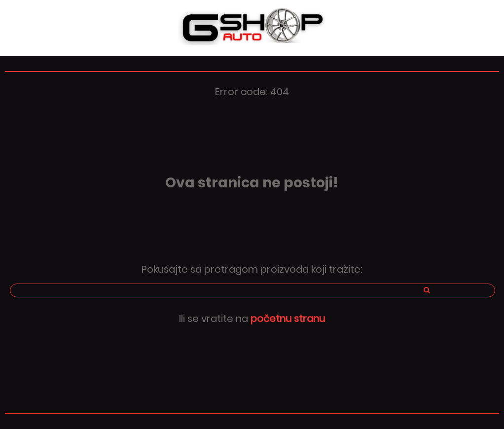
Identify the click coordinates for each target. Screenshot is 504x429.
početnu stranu (288, 319)
